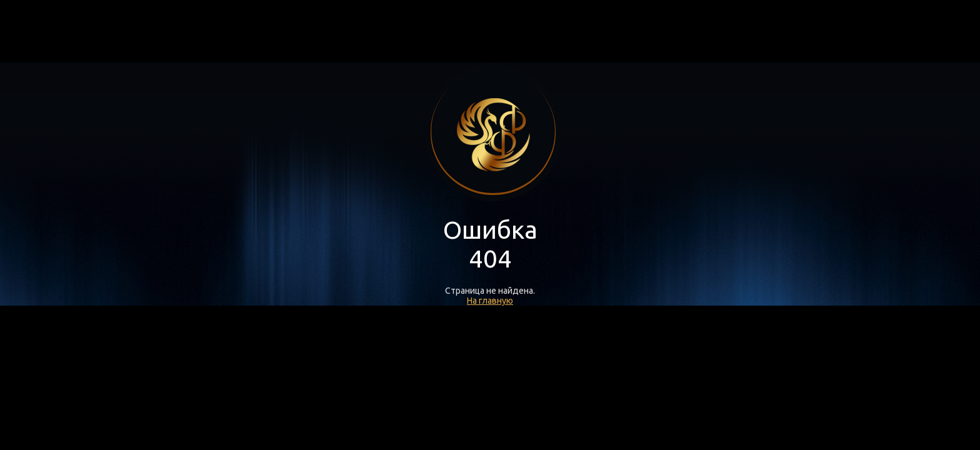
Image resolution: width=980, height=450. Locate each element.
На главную (490, 301)
